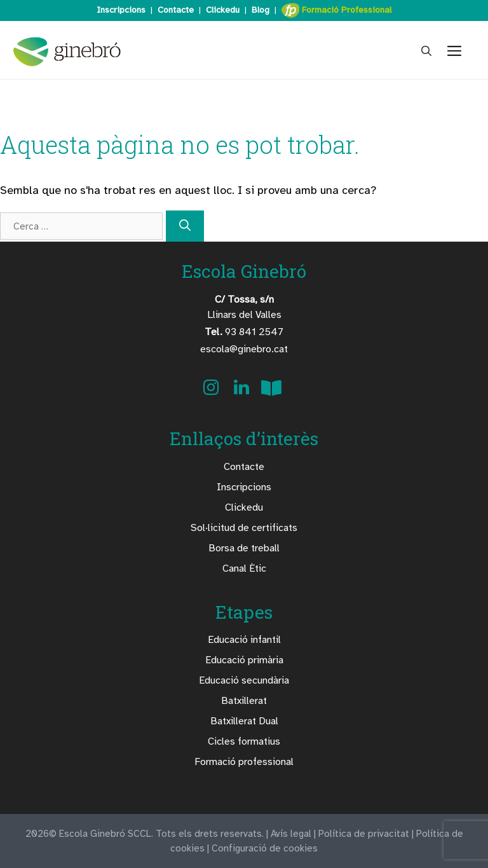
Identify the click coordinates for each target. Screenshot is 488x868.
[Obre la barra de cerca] (426, 52)
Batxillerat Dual (244, 721)
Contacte (176, 10)
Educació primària (244, 660)
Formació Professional (336, 10)
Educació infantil (244, 640)
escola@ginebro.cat (244, 349)
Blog (261, 10)
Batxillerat (244, 701)
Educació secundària (244, 680)
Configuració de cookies (265, 848)
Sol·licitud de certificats (244, 528)
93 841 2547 (244, 332)
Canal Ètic (244, 568)
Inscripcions (121, 10)
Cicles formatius (244, 741)
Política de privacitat (364, 834)
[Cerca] (185, 226)
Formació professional (244, 762)
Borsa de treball (244, 548)
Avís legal (291, 834)
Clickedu (223, 10)
